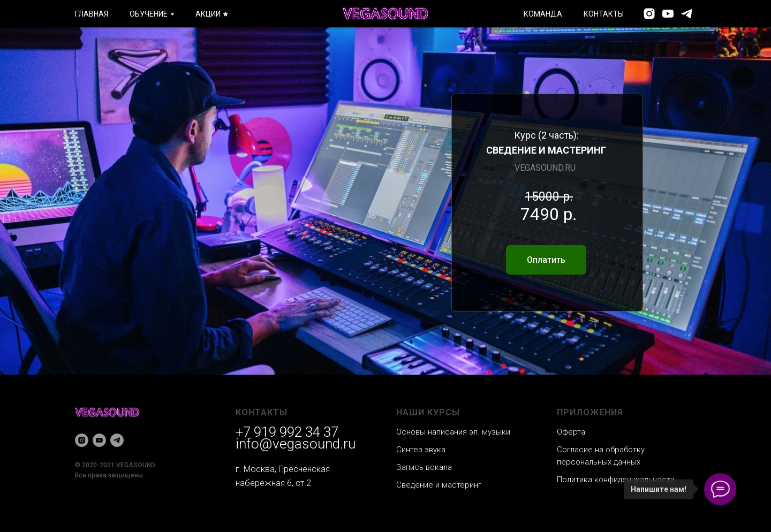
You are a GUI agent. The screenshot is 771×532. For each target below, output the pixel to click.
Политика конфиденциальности (616, 480)
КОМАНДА (543, 14)
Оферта (571, 432)
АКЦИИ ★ (212, 14)
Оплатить (546, 260)
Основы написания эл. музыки (453, 432)
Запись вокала (424, 467)
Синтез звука (421, 450)
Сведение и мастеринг (439, 485)
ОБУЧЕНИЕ (149, 14)
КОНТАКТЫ (604, 14)
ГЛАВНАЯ (92, 14)
